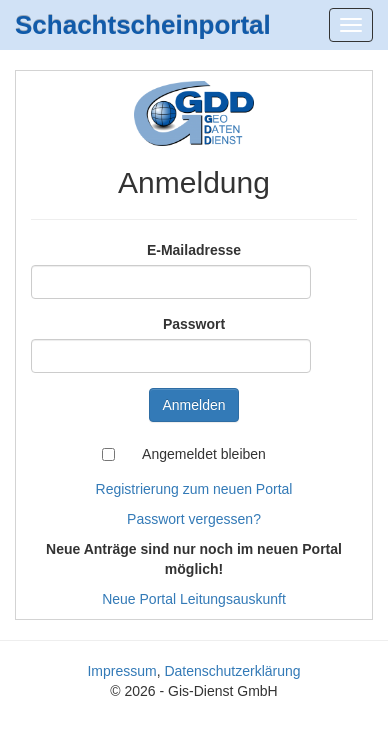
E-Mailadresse (194, 250)
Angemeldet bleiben (204, 454)
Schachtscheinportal (143, 25)
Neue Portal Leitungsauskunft (194, 599)
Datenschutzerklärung (232, 671)
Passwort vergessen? (194, 519)
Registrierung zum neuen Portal (194, 489)
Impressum (121, 671)
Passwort (194, 324)
